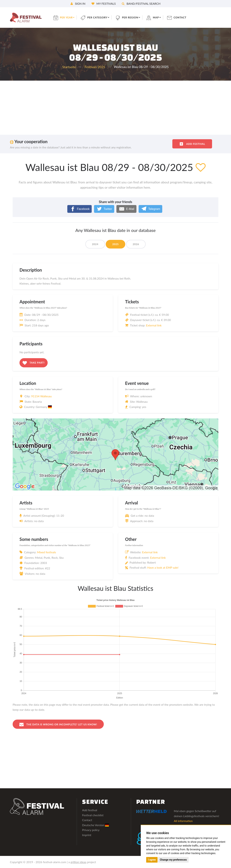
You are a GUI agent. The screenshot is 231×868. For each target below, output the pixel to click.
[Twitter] (104, 209)
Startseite (69, 67)
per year (67, 17)
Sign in (78, 4)
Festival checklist (93, 815)
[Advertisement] (115, 108)
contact (181, 17)
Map (156, 17)
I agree (152, 860)
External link (154, 325)
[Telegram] (150, 209)
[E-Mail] (126, 209)
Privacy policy (91, 830)
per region (131, 17)
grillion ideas (79, 862)
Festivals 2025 (95, 67)
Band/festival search (141, 4)
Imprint (87, 835)
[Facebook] (80, 209)
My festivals (104, 4)
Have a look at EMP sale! (163, 567)
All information (183, 821)
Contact (87, 820)
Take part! (34, 363)
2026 (136, 244)
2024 (95, 244)
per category (98, 17)
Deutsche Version (96, 825)
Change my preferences (173, 860)
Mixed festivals (46, 552)
